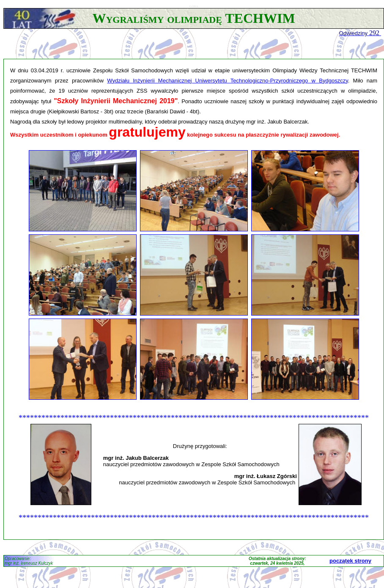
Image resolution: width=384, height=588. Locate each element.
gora (194, 6)
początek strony (350, 561)
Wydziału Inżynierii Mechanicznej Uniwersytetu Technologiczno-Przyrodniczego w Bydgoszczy (227, 81)
